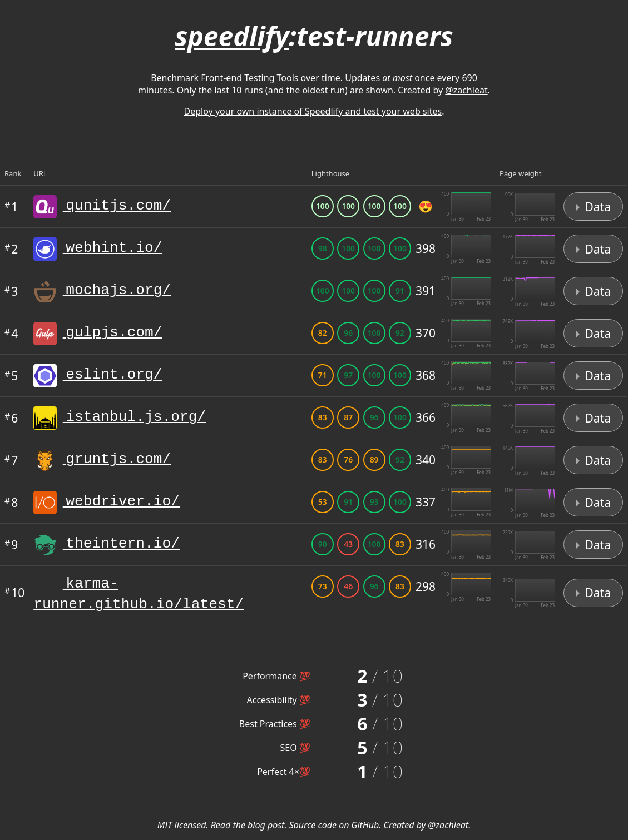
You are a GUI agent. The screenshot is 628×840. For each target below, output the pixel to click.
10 (14, 595)
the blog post (258, 829)
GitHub (365, 829)
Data (593, 207)
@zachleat (466, 90)
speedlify (232, 36)
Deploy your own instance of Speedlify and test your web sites (313, 111)
